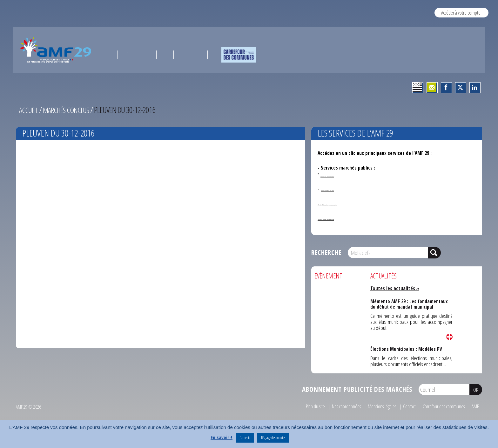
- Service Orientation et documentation (360, 204)
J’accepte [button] (245, 438)
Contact (404, 406)
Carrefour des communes (441, 406)
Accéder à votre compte (461, 13)
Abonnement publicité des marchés (357, 389)
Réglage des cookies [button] (273, 438)
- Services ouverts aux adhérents (352, 218)
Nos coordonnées (337, 406)
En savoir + (222, 437)
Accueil (29, 110)
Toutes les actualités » (396, 288)
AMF (475, 406)
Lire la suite (449, 337)
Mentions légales (376, 406)
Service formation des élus (349, 189)
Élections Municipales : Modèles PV (406, 349)
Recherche (326, 252)
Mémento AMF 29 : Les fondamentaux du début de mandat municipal (409, 303)
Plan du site (304, 406)
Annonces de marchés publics (345, 175)
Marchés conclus (69, 110)
